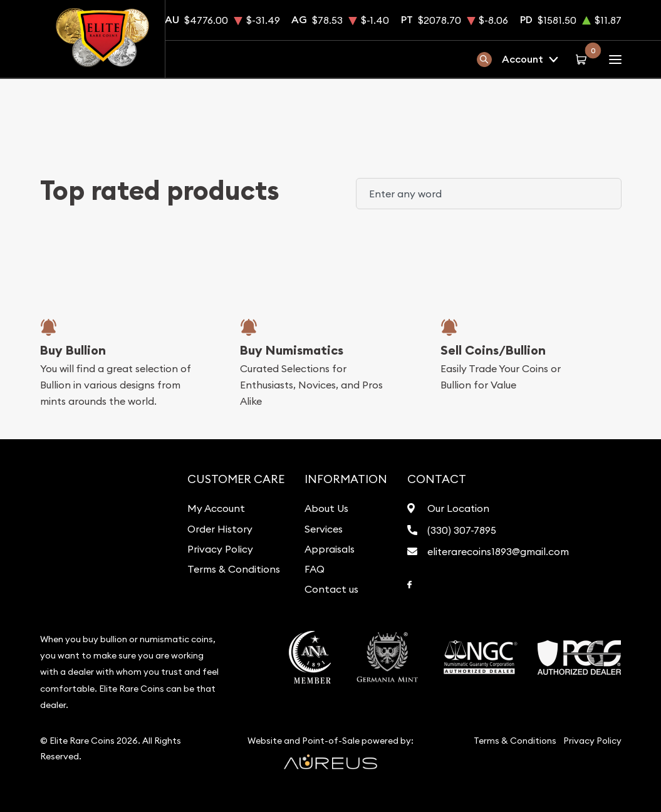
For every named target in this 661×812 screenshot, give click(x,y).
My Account (216, 508)
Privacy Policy (220, 549)
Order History (220, 529)
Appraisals (330, 549)
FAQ (315, 569)
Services (324, 529)
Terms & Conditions (234, 569)
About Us (326, 508)
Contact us (331, 589)
